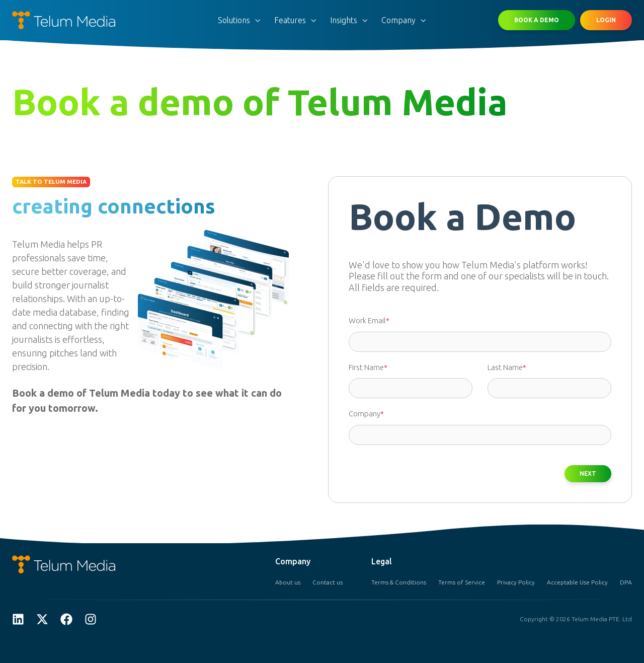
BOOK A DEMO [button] (537, 20)
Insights (344, 20)
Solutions (234, 20)
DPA (626, 582)
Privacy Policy (516, 582)
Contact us (328, 582)
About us (288, 582)
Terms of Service (462, 582)
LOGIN (606, 20)
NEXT (588, 474)
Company (398, 20)
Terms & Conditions (399, 582)
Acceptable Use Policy (577, 582)
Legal (382, 561)
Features (290, 20)
